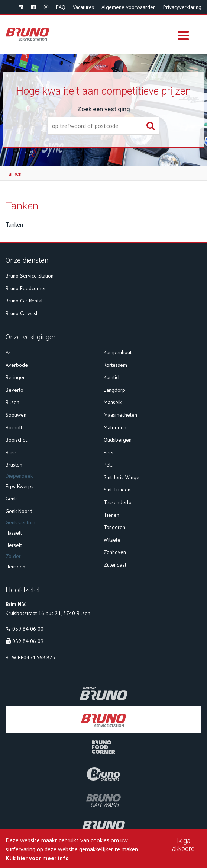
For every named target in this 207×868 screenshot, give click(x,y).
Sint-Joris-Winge (122, 477)
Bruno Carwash (22, 313)
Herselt (14, 545)
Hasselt (14, 533)
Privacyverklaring (182, 7)
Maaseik (113, 402)
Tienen (111, 515)
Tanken (14, 174)
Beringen (16, 377)
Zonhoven (115, 552)
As (8, 352)
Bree (11, 452)
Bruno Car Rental (24, 301)
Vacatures (83, 7)
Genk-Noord (19, 511)
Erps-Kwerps (20, 486)
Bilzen (12, 402)
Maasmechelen (120, 415)
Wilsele (112, 540)
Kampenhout (118, 352)
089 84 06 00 (28, 629)
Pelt (108, 465)
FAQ (61, 7)
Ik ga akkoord (183, 845)
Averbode (17, 365)
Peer (109, 452)
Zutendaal (115, 565)
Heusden (15, 567)
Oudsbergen (118, 440)
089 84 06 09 (28, 641)
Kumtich (112, 377)
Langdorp (114, 390)
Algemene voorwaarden (129, 7)
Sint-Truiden (117, 490)
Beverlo (14, 390)
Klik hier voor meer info (37, 858)
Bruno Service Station (30, 276)
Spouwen (16, 415)
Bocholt (14, 427)
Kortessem (115, 365)
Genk (11, 499)
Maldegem (116, 427)
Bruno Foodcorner (26, 288)
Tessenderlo (118, 502)
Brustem (15, 465)
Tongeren (114, 527)
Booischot (16, 440)
